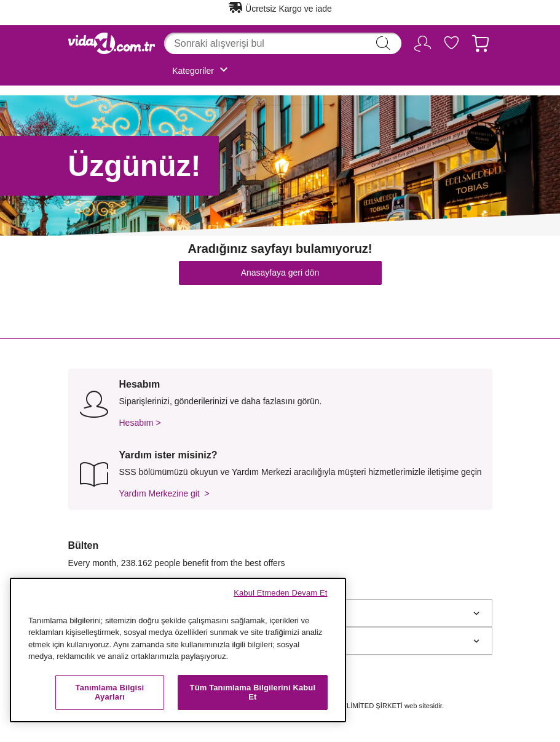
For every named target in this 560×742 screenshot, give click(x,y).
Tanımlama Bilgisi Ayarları (110, 692)
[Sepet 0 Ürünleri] (480, 46)
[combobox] (282, 43)
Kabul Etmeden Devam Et (280, 593)
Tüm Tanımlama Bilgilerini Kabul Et (253, 692)
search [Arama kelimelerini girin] (383, 43)
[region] (178, 650)
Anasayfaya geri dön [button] (280, 273)
